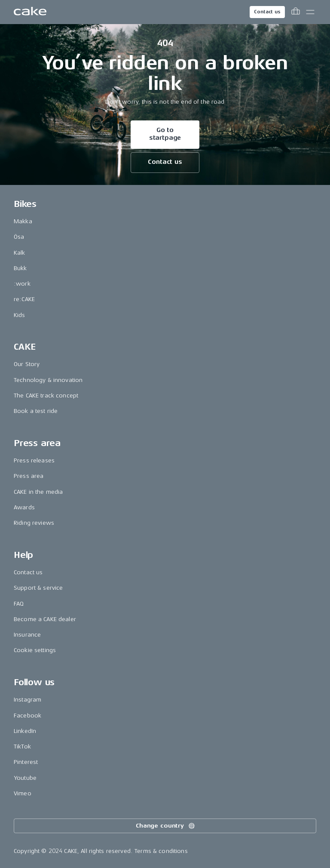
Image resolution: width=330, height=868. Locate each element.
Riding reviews (34, 523)
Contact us (267, 12)
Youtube (25, 778)
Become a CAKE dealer (45, 619)
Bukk (20, 268)
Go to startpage (165, 134)
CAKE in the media (38, 492)
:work (22, 284)
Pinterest (26, 762)
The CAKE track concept (46, 396)
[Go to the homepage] (30, 12)
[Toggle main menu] (310, 12)
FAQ (19, 604)
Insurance (27, 635)
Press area (29, 476)
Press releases (34, 460)
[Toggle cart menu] (296, 12)
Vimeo (23, 793)
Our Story (27, 364)
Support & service (38, 588)
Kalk (20, 253)
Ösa (19, 237)
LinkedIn (25, 731)
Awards (24, 507)
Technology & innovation (48, 380)
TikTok (22, 746)
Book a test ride (36, 411)
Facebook (27, 716)
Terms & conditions (161, 851)
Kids (20, 315)
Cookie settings (35, 650)
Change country (166, 826)
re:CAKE (24, 299)
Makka (23, 221)
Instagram (27, 700)
